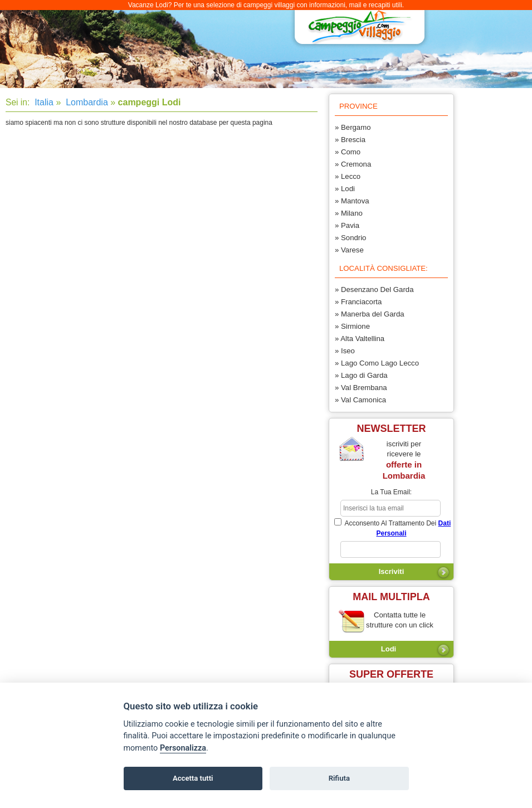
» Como (348, 152)
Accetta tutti (193, 778)
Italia (43, 102)
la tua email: (391, 492)
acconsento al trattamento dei (392, 528)
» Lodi (345, 189)
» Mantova (352, 201)
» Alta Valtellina (360, 339)
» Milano (349, 213)
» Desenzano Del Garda (374, 289)
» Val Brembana (361, 388)
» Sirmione (352, 326)
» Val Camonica (360, 400)
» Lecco (348, 176)
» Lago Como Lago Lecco (377, 363)
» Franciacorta (358, 302)
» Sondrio (350, 238)
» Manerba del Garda (370, 314)
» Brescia (350, 140)
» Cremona (353, 164)
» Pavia (347, 225)
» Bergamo (353, 127)
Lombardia (86, 102)
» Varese (349, 250)
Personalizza (183, 748)
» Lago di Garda (361, 375)
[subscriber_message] (391, 549)
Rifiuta (339, 778)
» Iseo (345, 351)
